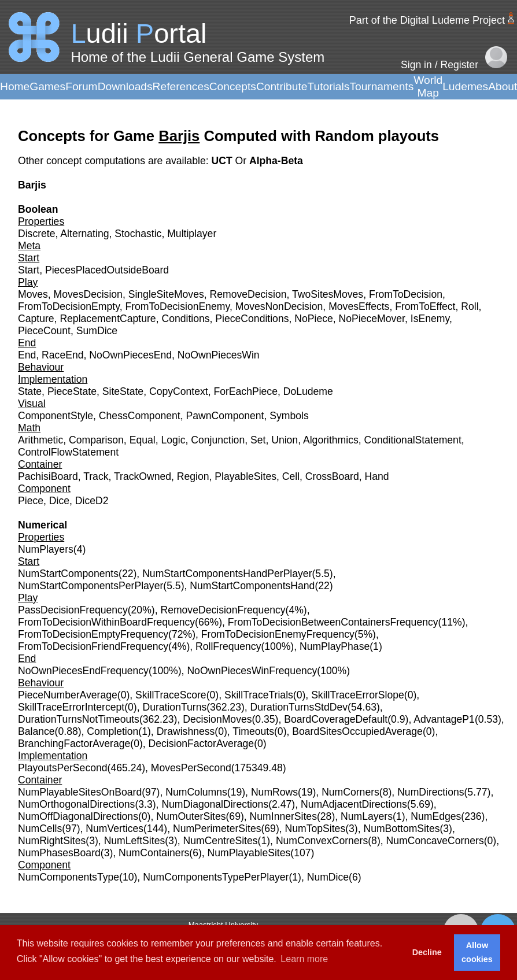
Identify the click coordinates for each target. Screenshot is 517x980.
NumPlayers (46, 549)
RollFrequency (228, 646)
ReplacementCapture (108, 319)
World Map (428, 86)
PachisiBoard (48, 476)
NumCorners (350, 792)
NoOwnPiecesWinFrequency (252, 671)
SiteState (123, 391)
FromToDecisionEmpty (69, 306)
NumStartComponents (68, 574)
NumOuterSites (191, 816)
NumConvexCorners (322, 841)
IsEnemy (430, 319)
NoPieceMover (372, 319)
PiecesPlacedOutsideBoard (107, 270)
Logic (173, 440)
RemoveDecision (248, 294)
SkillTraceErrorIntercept (71, 707)
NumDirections (431, 792)
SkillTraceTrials (259, 695)
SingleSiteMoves (166, 294)
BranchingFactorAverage (74, 744)
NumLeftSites (135, 841)
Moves (33, 294)
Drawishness (186, 731)
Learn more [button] (304, 959)
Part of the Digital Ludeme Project (427, 20)
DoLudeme (308, 391)
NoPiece (314, 319)
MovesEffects (359, 306)
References (181, 86)
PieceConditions (252, 319)
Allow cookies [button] (477, 952)
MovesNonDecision (279, 306)
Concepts (233, 86)
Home (15, 86)
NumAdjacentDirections (354, 804)
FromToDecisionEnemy (177, 306)
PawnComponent (225, 416)
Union (285, 440)
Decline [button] (427, 952)
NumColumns (196, 792)
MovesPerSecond (191, 768)
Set (258, 440)
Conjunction (218, 440)
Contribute (282, 86)
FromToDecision (406, 294)
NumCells (40, 829)
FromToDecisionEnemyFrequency (278, 634)
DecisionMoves (217, 719)
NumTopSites (315, 829)
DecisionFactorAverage (202, 744)
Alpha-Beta (276, 161)
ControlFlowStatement (68, 452)
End (27, 355)
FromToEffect (425, 306)
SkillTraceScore (171, 695)
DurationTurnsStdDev (299, 707)
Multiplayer (192, 234)
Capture (36, 319)
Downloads (125, 86)
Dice (59, 501)
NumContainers (154, 853)
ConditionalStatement (413, 440)
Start (29, 270)
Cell (291, 476)
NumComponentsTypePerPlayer (216, 877)
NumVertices (115, 829)
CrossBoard (332, 476)
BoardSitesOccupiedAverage (357, 731)
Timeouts (253, 731)
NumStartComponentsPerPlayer (91, 586)
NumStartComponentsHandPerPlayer (227, 574)
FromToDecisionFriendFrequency (93, 646)
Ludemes (465, 86)
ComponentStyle (56, 416)
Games (47, 86)
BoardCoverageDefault (336, 719)
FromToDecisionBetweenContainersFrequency (333, 622)
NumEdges (436, 816)
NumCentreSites (221, 841)
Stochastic (138, 234)
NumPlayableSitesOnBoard (80, 792)
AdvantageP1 (444, 719)
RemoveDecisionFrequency (223, 610)
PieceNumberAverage (68, 695)
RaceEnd (62, 355)
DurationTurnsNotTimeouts (79, 719)
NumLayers (367, 816)
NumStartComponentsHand (252, 586)
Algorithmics (331, 440)
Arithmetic (40, 440)
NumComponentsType (69, 877)
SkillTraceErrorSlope (358, 695)
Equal (143, 440)
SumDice (97, 331)
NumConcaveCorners (435, 841)
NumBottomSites (401, 829)
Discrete (37, 234)
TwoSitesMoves (328, 294)
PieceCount (44, 331)
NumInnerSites (283, 816)
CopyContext (179, 391)
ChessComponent (140, 416)
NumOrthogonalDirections (76, 804)
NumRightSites (52, 841)
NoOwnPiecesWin (219, 355)
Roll (470, 306)
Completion (112, 731)
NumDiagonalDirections (215, 804)
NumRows (274, 792)
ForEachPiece (245, 391)
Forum (81, 86)
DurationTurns (174, 707)
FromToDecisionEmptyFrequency (93, 634)
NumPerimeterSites (217, 829)
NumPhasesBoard (59, 853)
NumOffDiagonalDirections (78, 816)
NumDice (328, 877)
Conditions (185, 319)
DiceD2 (92, 501)
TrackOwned (143, 476)
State (30, 391)
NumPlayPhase (335, 646)
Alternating (84, 234)
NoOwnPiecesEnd (130, 355)
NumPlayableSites (249, 853)
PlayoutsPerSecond (63, 768)
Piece (31, 501)
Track (96, 476)
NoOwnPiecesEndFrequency (83, 671)
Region (193, 476)
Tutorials (328, 86)
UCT (223, 161)
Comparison (96, 440)
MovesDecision (88, 294)
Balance (36, 731)
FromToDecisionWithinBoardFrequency (106, 622)
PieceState (72, 391)
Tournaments (381, 86)
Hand (377, 476)
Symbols (289, 416)
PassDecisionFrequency (73, 610)
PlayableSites (245, 476)
